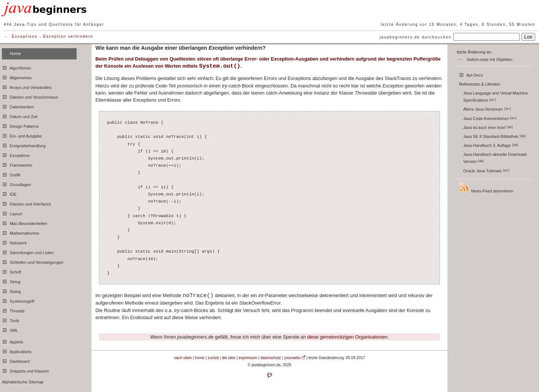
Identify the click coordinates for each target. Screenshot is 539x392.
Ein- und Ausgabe (22, 135)
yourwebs (292, 358)
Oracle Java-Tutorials (486, 171)
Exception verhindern (68, 36)
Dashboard (16, 360)
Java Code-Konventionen (490, 118)
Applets (13, 341)
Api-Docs (471, 74)
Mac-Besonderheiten (24, 222)
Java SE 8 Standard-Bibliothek (495, 136)
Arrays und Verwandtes (27, 86)
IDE (9, 193)
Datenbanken (18, 106)
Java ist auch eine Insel (488, 127)
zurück (213, 358)
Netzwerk (14, 242)
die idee (229, 358)
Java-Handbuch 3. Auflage (491, 145)
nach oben (183, 358)
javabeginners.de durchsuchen (416, 37)
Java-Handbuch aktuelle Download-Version (495, 158)
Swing (11, 290)
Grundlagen (16, 183)
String (11, 281)
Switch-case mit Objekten (489, 59)
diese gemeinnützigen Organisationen (347, 337)
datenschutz (271, 358)
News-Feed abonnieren (486, 187)
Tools (10, 320)
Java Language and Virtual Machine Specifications (495, 97)
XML (10, 329)
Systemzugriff (18, 300)
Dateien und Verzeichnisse (30, 96)
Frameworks (17, 164)
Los (529, 37)
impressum (248, 358)
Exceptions (25, 36)
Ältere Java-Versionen (487, 109)
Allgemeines (17, 77)
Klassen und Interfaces (27, 203)
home (200, 358)
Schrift (12, 271)
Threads (13, 310)
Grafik (11, 174)
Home (16, 53)
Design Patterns (20, 125)
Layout (12, 213)
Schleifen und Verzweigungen (33, 261)
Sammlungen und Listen (28, 251)
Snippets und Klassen (25, 370)
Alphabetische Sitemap (23, 382)
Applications (17, 351)
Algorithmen (16, 67)
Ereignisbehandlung (24, 145)
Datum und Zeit (20, 115)
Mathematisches (21, 232)
